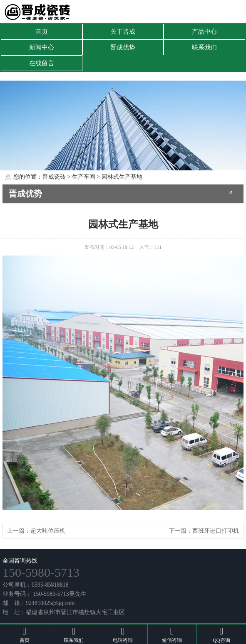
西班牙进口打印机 (216, 531)
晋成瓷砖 (54, 177)
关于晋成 (123, 32)
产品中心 (204, 32)
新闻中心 (42, 47)
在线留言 (42, 63)
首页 (42, 32)
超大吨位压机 (48, 531)
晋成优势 (123, 47)
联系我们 (204, 47)
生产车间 (84, 177)
